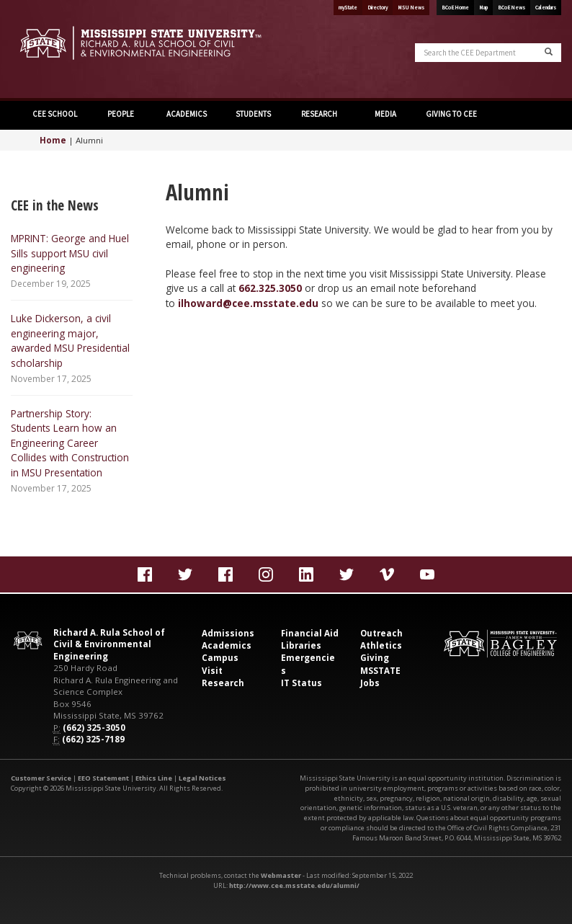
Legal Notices (202, 778)
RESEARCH (319, 114)
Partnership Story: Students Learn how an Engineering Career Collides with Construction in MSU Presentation (70, 443)
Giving (375, 658)
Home (53, 140)
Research (223, 683)
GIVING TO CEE (451, 114)
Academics (227, 645)
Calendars (546, 8)
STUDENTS (253, 114)
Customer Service (41, 778)
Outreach (381, 633)
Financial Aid (310, 633)
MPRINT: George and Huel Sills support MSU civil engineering (70, 253)
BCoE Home (455, 8)
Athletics (381, 645)
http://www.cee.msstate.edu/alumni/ (294, 885)
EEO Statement (103, 778)
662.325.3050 (270, 288)
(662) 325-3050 (94, 728)
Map (483, 8)
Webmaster (281, 875)
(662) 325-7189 (93, 739)
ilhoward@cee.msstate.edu (248, 303)
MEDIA (385, 114)
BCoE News (511, 8)
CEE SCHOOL (55, 114)
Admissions (228, 633)
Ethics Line (154, 778)
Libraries (301, 645)
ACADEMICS (187, 114)
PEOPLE (121, 114)
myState (348, 8)
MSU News (411, 8)
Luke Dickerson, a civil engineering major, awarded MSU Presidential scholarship (70, 340)
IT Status (301, 683)
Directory (377, 8)
